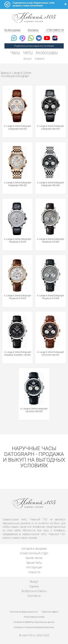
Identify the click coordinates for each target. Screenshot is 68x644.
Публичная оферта (50, 612)
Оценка (34, 586)
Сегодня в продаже (34, 549)
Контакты (33, 30)
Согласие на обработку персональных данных (34, 622)
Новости (34, 572)
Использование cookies (34, 617)
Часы (15, 53)
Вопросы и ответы (34, 591)
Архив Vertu (34, 563)
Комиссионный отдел (34, 553)
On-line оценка (12, 30)
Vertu (28, 53)
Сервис (40, 59)
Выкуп (28, 59)
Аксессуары (47, 53)
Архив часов (34, 558)
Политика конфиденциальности (24, 612)
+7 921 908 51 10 (55, 30)
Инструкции (34, 567)
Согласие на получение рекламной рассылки (34, 627)
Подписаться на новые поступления (34, 46)
